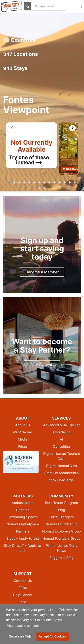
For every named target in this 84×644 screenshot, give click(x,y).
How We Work (42, 365)
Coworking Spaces (23, 517)
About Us (23, 425)
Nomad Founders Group (61, 538)
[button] (9, 182)
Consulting (61, 446)
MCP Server (23, 432)
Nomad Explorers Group (62, 531)
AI (61, 439)
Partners (23, 531)
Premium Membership (62, 473)
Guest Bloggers (62, 517)
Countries (19, 40)
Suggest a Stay (61, 558)
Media (23, 439)
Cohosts (23, 510)
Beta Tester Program (62, 503)
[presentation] (12, 128)
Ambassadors (23, 503)
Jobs (23, 602)
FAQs (23, 588)
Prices (23, 446)
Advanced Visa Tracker (61, 425)
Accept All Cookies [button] (52, 636)
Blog (62, 510)
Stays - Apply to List (23, 538)
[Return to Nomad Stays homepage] (12, 6)
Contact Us (23, 581)
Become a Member (42, 272)
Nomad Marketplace (23, 524)
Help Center (23, 595)
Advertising (61, 432)
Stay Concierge (61, 480)
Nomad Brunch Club (62, 524)
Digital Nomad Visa (62, 466)
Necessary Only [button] (20, 636)
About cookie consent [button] (23, 626)
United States (71, 169)
